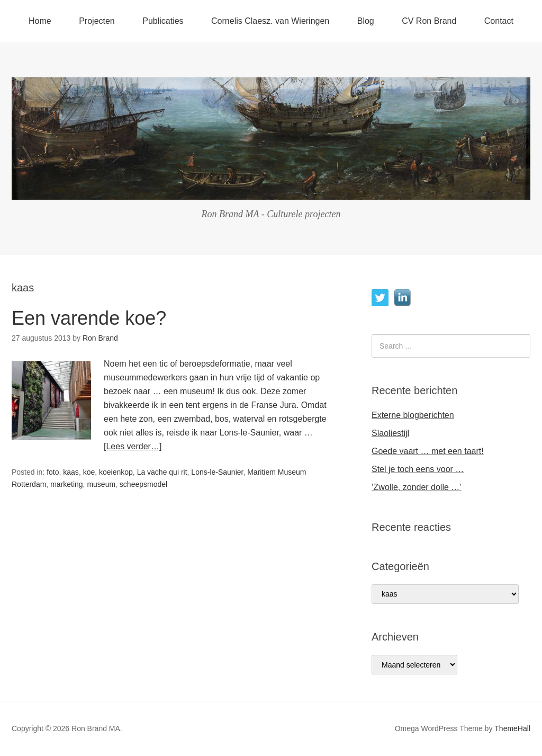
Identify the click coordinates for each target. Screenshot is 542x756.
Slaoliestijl (390, 433)
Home (40, 21)
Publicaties (163, 21)
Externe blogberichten (413, 415)
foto (53, 472)
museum (101, 484)
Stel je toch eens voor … (418, 469)
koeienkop (116, 472)
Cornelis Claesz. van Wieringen (270, 21)
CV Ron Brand (429, 21)
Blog (366, 21)
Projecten (97, 21)
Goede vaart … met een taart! (428, 451)
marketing (66, 484)
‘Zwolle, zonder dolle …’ (417, 487)
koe (89, 472)
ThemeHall (512, 728)
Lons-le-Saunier (217, 472)
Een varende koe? (89, 318)
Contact (499, 21)
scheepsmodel (143, 484)
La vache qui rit (162, 472)
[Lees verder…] (133, 446)
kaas (71, 472)
